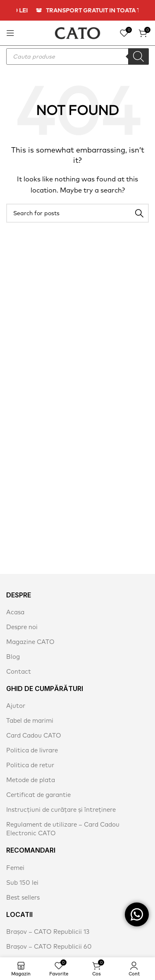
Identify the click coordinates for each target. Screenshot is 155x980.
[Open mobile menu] (10, 33)
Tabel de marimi (30, 720)
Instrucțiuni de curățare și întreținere (61, 810)
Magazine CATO (30, 642)
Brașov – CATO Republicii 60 (49, 946)
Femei (15, 868)
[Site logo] (77, 32)
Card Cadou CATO (34, 735)
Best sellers (23, 897)
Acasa (15, 612)
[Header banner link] (77, 10)
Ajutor (16, 706)
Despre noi (22, 627)
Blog (13, 657)
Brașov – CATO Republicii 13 (48, 932)
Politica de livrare (32, 750)
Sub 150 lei (22, 882)
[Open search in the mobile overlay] (77, 56)
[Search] (77, 213)
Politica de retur (30, 765)
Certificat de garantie (38, 795)
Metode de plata (31, 780)
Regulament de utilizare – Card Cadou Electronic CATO (63, 829)
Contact (19, 671)
